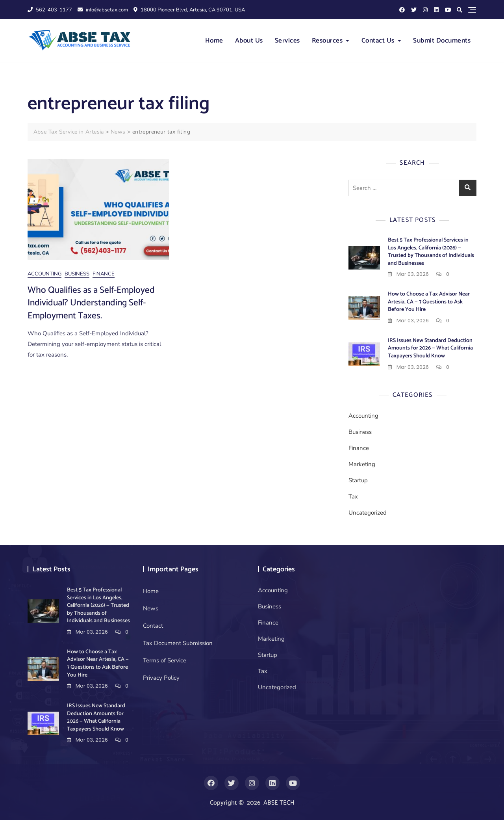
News (151, 608)
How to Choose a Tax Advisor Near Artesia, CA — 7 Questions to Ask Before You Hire (429, 302)
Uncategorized (368, 513)
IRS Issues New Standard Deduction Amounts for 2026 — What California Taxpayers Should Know (430, 348)
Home (214, 41)
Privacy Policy (161, 678)
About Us (249, 41)
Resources (327, 41)
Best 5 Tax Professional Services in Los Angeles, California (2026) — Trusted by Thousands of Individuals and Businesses (431, 252)
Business (77, 274)
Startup (358, 480)
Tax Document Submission (178, 643)
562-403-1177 (50, 10)
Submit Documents (442, 41)
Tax (353, 496)
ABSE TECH (279, 803)
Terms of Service (165, 660)
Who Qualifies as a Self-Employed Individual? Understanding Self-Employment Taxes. (91, 303)
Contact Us (378, 41)
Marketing (362, 464)
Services (287, 41)
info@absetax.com (103, 10)
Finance (104, 274)
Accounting (44, 274)
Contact (153, 626)
